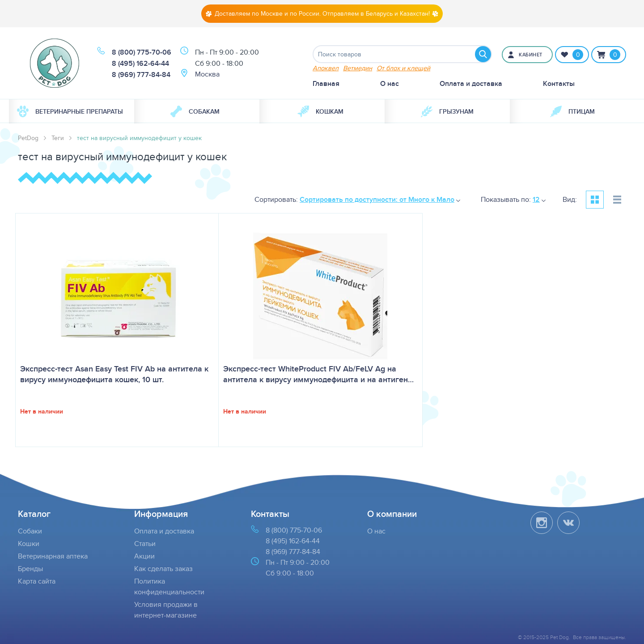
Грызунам (447, 111)
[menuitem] (72, 111)
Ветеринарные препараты (70, 111)
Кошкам (320, 111)
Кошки (29, 544)
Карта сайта (37, 581)
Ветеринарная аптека (53, 556)
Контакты (559, 83)
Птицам (572, 111)
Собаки (30, 531)
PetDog (28, 138)
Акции (144, 556)
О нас (390, 83)
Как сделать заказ (163, 569)
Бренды (30, 569)
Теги (58, 138)
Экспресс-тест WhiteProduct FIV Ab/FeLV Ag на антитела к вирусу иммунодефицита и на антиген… (318, 374)
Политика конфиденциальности (169, 586)
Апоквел (326, 68)
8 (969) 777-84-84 (141, 75)
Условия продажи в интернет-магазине (166, 610)
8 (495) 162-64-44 (140, 63)
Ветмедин (358, 68)
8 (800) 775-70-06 (142, 52)
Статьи (145, 544)
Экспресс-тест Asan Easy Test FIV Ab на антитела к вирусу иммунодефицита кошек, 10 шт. (114, 374)
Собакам (195, 111)
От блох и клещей (403, 68)
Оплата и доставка (471, 83)
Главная (326, 83)
